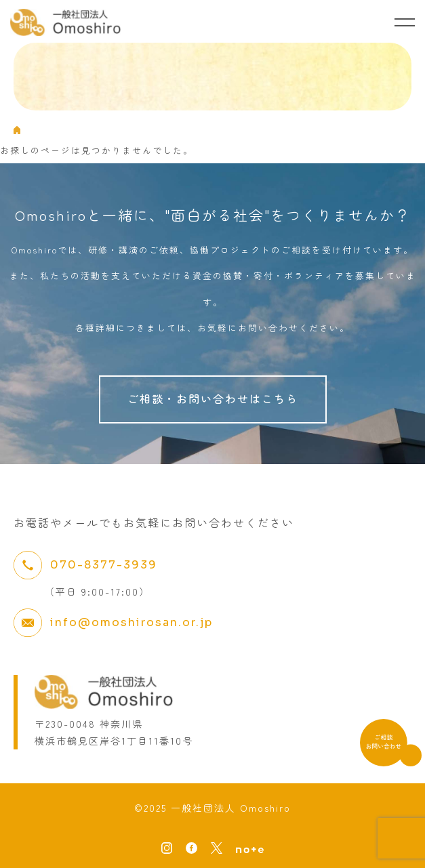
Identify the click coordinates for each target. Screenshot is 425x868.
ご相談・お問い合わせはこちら (213, 398)
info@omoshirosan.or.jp (131, 622)
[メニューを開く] (405, 22)
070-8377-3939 (104, 565)
